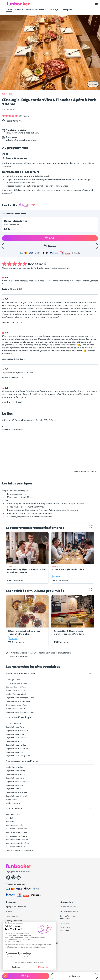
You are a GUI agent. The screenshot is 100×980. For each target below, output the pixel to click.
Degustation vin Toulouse (17, 738)
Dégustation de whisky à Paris (19, 701)
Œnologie (7, 94)
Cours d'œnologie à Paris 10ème (68, 569)
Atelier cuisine (12, 799)
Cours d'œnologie (13, 723)
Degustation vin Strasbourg (18, 748)
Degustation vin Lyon (15, 734)
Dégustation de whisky (15, 771)
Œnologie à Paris (13, 680)
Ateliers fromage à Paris (16, 694)
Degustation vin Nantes (16, 745)
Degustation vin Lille (14, 752)
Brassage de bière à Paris (17, 705)
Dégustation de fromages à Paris (20, 698)
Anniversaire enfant (36, 10)
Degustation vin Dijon (15, 741)
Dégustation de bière (15, 778)
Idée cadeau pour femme (16, 836)
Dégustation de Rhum (15, 774)
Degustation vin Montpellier (18, 756)
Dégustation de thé (14, 789)
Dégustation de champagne (18, 781)
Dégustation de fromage (16, 792)
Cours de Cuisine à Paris (16, 687)
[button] (96, 4)
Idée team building (14, 814)
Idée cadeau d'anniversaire (17, 829)
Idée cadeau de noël (14, 825)
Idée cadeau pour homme (17, 832)
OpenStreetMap (85, 471)
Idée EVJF (10, 821)
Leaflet (76, 471)
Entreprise (67, 10)
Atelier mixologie (13, 803)
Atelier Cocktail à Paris (15, 690)
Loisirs (9, 9)
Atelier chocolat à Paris (16, 708)
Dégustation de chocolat (16, 796)
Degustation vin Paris (15, 727)
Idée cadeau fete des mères (18, 847)
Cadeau (19, 10)
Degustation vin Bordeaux (17, 730)
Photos (93, 84)
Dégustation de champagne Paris (20, 712)
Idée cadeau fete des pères (17, 843)
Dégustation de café (15, 785)
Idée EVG (10, 818)
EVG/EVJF (54, 10)
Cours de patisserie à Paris (17, 683)
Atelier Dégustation (14, 767)
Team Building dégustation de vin (20, 850)
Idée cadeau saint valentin (17, 839)
